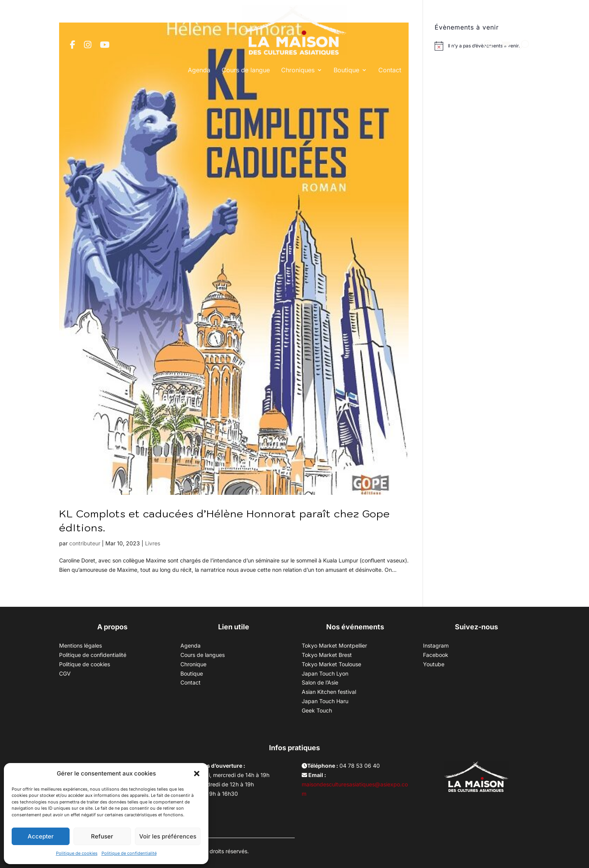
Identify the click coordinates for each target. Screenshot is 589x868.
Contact (390, 70)
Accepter (41, 836)
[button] (197, 774)
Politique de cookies (77, 853)
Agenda (199, 70)
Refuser (102, 836)
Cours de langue (246, 70)
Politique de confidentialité (129, 853)
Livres (153, 543)
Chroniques (298, 70)
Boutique (346, 70)
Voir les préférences (168, 836)
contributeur (85, 543)
